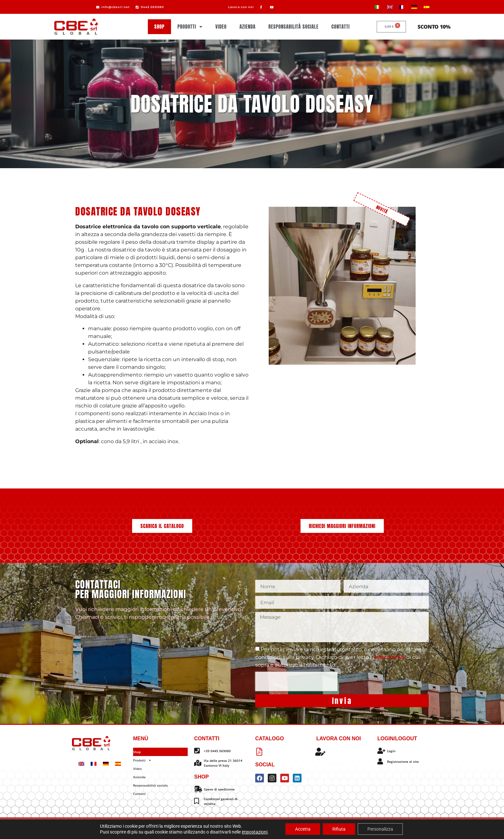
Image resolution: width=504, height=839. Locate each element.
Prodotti (190, 27)
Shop (159, 27)
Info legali (257, 829)
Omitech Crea (292, 823)
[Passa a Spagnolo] (427, 7)
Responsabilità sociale (293, 27)
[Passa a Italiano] (378, 7)
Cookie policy (206, 829)
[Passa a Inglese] (390, 7)
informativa (390, 657)
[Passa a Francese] (402, 7)
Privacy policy (233, 829)
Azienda (248, 27)
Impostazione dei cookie (289, 829)
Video (221, 27)
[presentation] (296, 681)
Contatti (341, 27)
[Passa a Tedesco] (414, 7)
